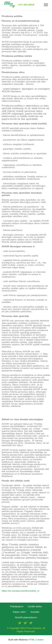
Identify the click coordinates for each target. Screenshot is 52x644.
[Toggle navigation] (46, 5)
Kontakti (35, 612)
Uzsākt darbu (35, 606)
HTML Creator (36, 640)
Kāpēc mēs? (19, 612)
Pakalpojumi (17, 606)
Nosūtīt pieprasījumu (26, 617)
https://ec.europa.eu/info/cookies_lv (21, 591)
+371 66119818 (26, 5)
